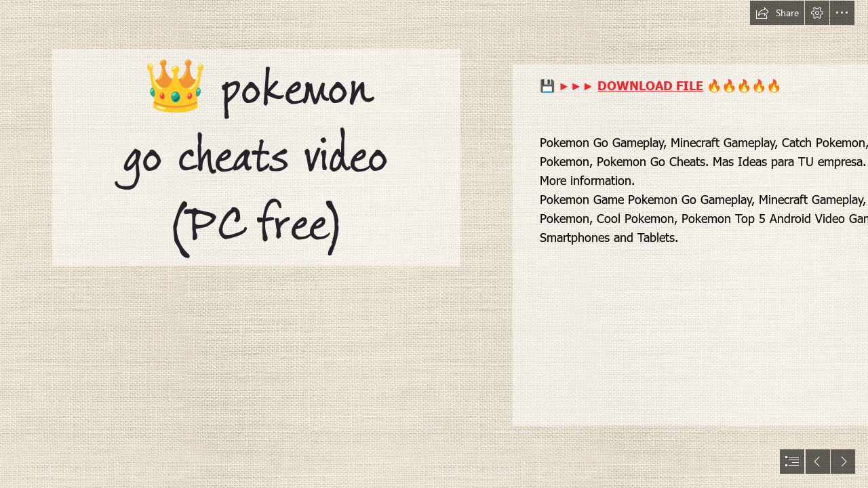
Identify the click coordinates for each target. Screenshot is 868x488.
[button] (777, 13)
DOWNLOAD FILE (650, 85)
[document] (434, 244)
